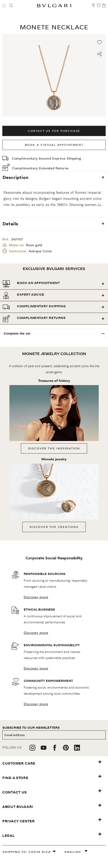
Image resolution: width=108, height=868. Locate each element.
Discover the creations (54, 527)
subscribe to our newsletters (31, 728)
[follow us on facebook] (55, 749)
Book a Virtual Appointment (54, 145)
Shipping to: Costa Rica (27, 852)
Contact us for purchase (54, 131)
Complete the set (17, 333)
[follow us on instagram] (32, 749)
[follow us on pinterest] (66, 749)
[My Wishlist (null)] (99, 8)
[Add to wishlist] (99, 42)
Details (10, 224)
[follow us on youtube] (44, 749)
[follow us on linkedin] (77, 749)
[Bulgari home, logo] (54, 6)
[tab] (54, 284)
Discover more (36, 597)
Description (16, 177)
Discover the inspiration (54, 448)
